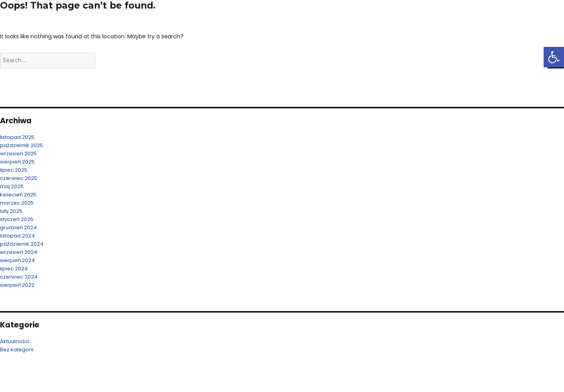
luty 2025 (11, 211)
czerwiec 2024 (19, 277)
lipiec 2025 (14, 170)
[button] (554, 57)
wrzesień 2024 (19, 252)
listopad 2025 (17, 137)
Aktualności (15, 341)
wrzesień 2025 (18, 154)
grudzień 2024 (18, 227)
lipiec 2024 (14, 269)
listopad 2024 (17, 236)
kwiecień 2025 (18, 195)
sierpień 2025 (17, 162)
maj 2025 (12, 186)
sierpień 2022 (17, 285)
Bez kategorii (17, 350)
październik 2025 (22, 145)
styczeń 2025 (17, 219)
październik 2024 (22, 244)
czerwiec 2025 (19, 178)
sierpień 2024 (17, 260)
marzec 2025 (17, 203)
